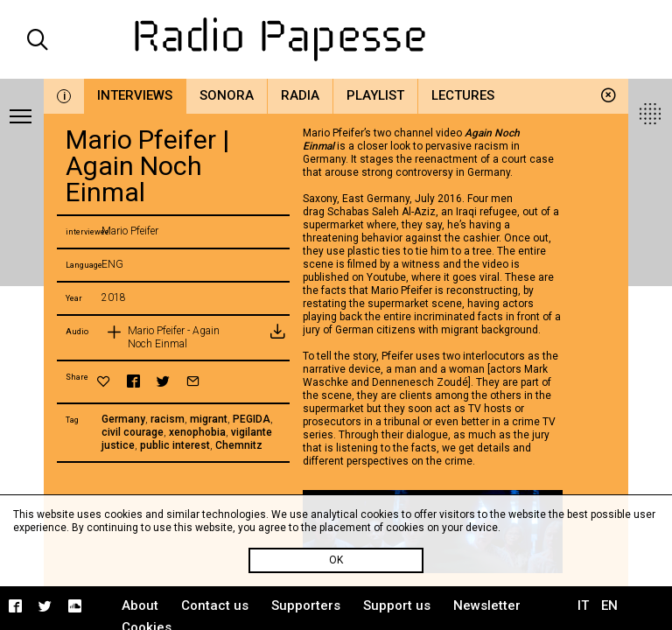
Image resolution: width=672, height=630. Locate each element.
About (140, 605)
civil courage (133, 432)
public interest (175, 445)
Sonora (227, 95)
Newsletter (487, 605)
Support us (397, 605)
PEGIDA (252, 419)
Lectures (463, 95)
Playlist (375, 95)
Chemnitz (239, 445)
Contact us (215, 605)
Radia (300, 95)
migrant (209, 419)
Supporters (306, 605)
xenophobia (197, 432)
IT (583, 605)
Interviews (135, 95)
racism (168, 419)
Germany (123, 419)
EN (609, 605)
